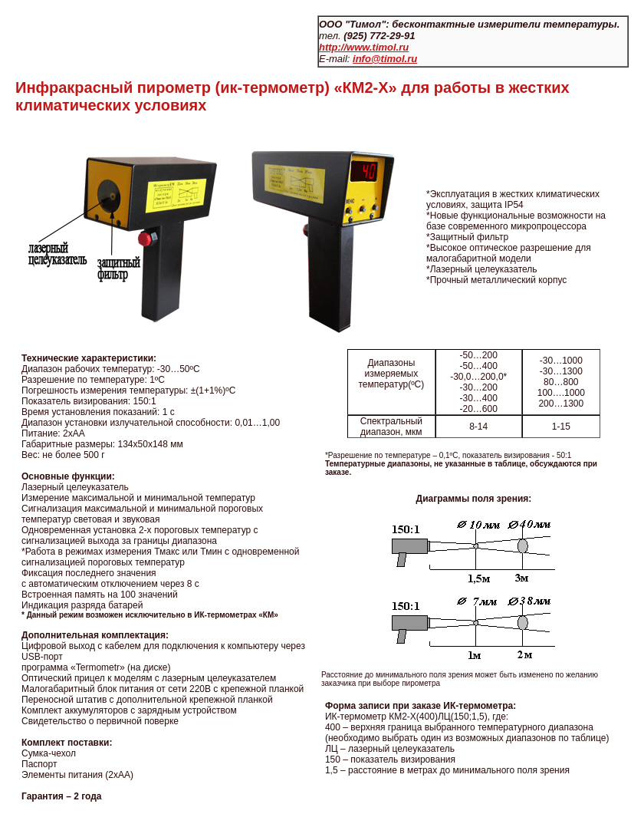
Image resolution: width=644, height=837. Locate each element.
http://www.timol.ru (364, 47)
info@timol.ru (385, 59)
